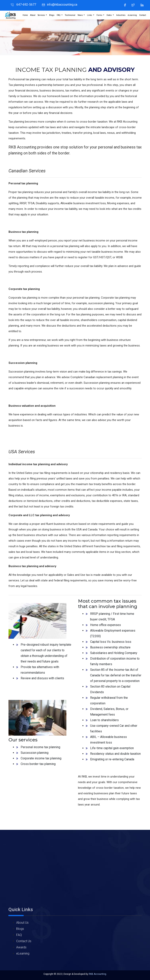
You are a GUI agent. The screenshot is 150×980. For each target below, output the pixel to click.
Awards (21, 947)
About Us (22, 923)
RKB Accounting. (98, 974)
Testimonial (70, 15)
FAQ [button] (59, 15)
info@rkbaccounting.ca (62, 5)
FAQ (19, 935)
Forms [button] (100, 15)
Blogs (52, 15)
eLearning (132, 15)
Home (25, 15)
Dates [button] (109, 15)
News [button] (80, 15)
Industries (121, 15)
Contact (143, 15)
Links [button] (90, 15)
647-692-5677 (26, 5)
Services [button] (42, 15)
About (33, 15)
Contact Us (24, 941)
